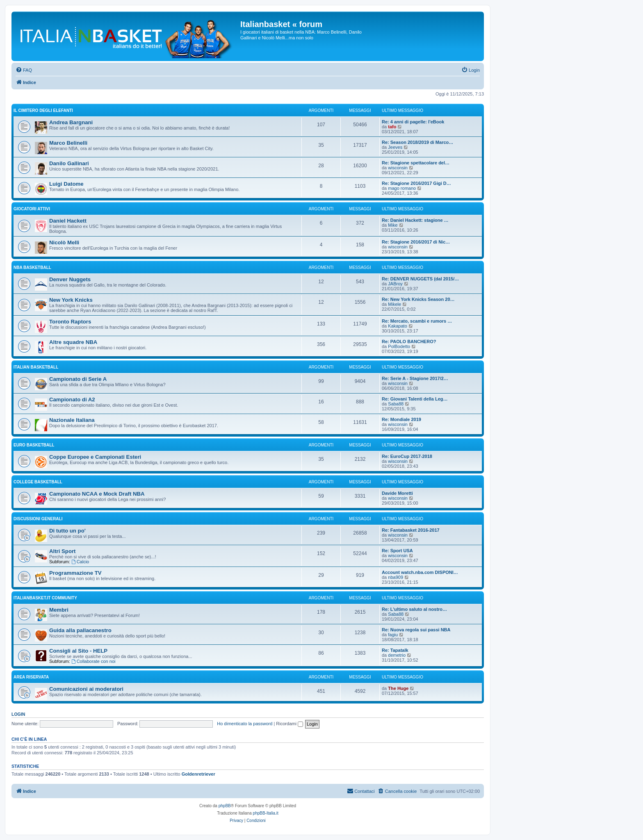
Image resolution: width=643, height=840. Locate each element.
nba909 (396, 577)
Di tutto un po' (67, 531)
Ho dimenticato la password (245, 724)
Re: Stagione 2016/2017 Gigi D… (416, 183)
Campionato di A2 (72, 400)
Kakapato (397, 326)
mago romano (402, 188)
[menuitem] (24, 70)
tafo (392, 127)
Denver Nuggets (70, 279)
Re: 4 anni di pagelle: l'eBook (413, 122)
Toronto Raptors (70, 322)
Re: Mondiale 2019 (401, 419)
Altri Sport (62, 551)
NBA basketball (32, 267)
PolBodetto (399, 346)
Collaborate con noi (93, 661)
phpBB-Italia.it (266, 813)
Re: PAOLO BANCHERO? (409, 341)
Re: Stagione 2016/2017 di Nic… (416, 242)
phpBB (225, 806)
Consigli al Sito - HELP (78, 651)
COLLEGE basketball (38, 482)
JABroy (395, 284)
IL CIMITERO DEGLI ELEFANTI (43, 110)
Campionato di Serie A (78, 379)
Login (18, 714)
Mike (393, 225)
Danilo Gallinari (69, 163)
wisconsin (398, 168)
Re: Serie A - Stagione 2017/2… (415, 378)
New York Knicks (71, 300)
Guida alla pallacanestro (80, 630)
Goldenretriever (198, 774)
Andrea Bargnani (71, 122)
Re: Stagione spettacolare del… (416, 163)
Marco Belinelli (68, 143)
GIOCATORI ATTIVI (32, 209)
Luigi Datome (66, 184)
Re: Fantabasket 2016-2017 (411, 530)
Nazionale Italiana (72, 420)
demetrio (397, 655)
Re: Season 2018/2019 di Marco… (417, 142)
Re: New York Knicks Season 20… (418, 299)
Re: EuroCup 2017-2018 (407, 456)
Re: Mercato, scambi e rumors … (417, 321)
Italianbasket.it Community (45, 598)
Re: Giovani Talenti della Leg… (415, 399)
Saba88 (396, 404)
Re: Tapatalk (395, 650)
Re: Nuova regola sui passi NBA (416, 630)
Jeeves (395, 147)
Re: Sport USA (397, 551)
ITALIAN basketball (36, 367)
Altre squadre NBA (73, 342)
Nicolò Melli (64, 242)
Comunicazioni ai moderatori (86, 689)
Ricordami (290, 724)
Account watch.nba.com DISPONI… (420, 572)
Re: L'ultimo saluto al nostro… (414, 609)
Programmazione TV (75, 573)
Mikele (394, 304)
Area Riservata (31, 677)
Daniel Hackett (68, 221)
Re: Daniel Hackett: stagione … (415, 220)
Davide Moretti (397, 493)
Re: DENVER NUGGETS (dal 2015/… (420, 279)
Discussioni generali (38, 519)
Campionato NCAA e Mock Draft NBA (97, 494)
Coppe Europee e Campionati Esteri (95, 457)
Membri (59, 610)
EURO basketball (34, 445)
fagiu (393, 635)
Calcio (80, 562)
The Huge (398, 688)
